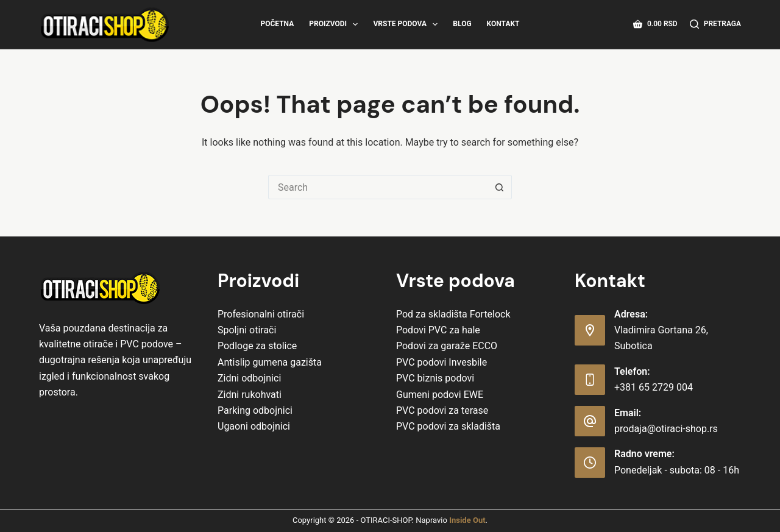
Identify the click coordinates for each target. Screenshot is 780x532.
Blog (462, 24)
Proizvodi (336, 24)
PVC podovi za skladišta (448, 426)
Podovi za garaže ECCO (447, 346)
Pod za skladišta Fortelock (453, 314)
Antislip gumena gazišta (270, 362)
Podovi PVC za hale (438, 330)
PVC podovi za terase (442, 410)
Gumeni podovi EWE (440, 395)
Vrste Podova (408, 24)
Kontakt (503, 24)
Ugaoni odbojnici (254, 426)
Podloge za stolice (257, 346)
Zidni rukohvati (250, 395)
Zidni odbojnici (249, 378)
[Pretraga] (715, 24)
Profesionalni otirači (261, 314)
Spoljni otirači (247, 330)
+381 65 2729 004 (654, 387)
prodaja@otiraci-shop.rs (666, 429)
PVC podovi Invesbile (441, 362)
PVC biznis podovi (435, 378)
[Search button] (500, 187)
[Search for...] (378, 187)
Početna (277, 24)
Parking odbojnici (255, 410)
